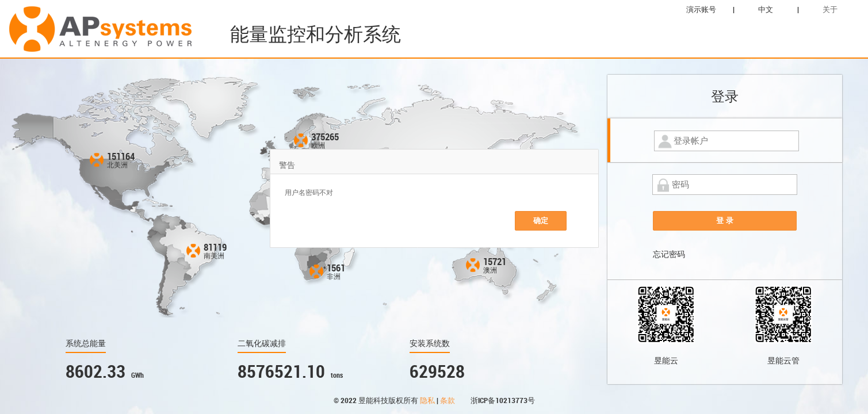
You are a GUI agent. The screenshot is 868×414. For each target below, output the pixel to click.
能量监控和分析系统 (316, 34)
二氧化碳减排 (262, 343)
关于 (830, 9)
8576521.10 (281, 372)
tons (337, 375)
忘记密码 (669, 254)
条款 (448, 400)
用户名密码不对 (309, 193)
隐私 (428, 400)
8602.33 (95, 372)
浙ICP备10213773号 (503, 400)
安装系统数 (430, 343)
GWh (137, 375)
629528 (437, 372)
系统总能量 (86, 343)
